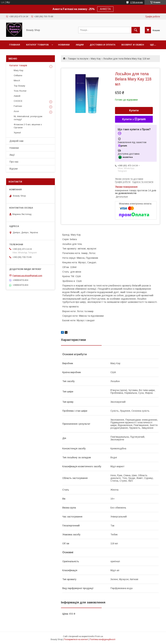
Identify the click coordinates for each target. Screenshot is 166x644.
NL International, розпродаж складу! (28, 118)
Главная (15, 45)
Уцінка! (17, 133)
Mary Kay (96, 59)
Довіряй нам (16, 141)
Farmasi (18, 106)
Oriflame (18, 75)
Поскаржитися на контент (76, 639)
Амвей (17, 96)
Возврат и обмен (133, 45)
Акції (12, 155)
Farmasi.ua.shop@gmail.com (27, 275)
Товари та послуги (78, 59)
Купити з (134, 119)
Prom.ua (99, 636)
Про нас (14, 162)
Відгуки (14, 169)
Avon (16, 111)
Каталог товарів (18, 65)
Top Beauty (19, 86)
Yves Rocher (20, 91)
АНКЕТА (105, 9)
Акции (80, 45)
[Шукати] (136, 30)
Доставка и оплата (103, 45)
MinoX (17, 81)
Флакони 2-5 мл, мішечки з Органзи (28, 126)
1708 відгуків (137, 2)
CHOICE (18, 101)
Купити (134, 110)
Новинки (64, 45)
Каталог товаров (37, 45)
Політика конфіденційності (102, 639)
